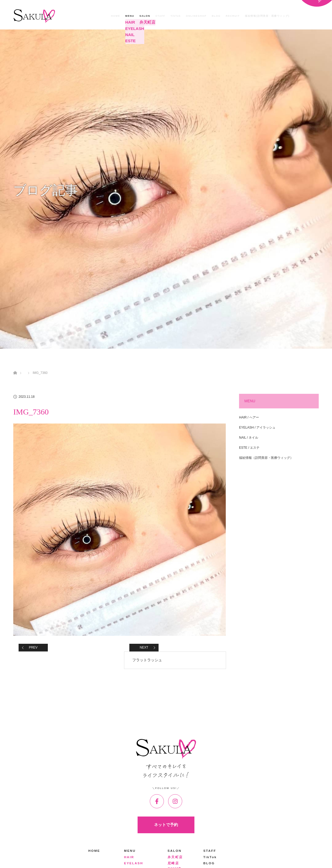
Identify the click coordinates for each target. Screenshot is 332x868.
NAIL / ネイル (249, 438)
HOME (116, 16)
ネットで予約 (166, 825)
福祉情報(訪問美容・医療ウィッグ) (267, 16)
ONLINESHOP (196, 16)
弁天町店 (146, 22)
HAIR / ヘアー (249, 417)
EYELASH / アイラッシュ (257, 427)
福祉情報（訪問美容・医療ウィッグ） (266, 458)
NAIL (129, 34)
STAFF (160, 16)
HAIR (129, 22)
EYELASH (133, 28)
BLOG (216, 16)
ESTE (130, 40)
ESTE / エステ (249, 448)
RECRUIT (233, 16)
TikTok (176, 16)
